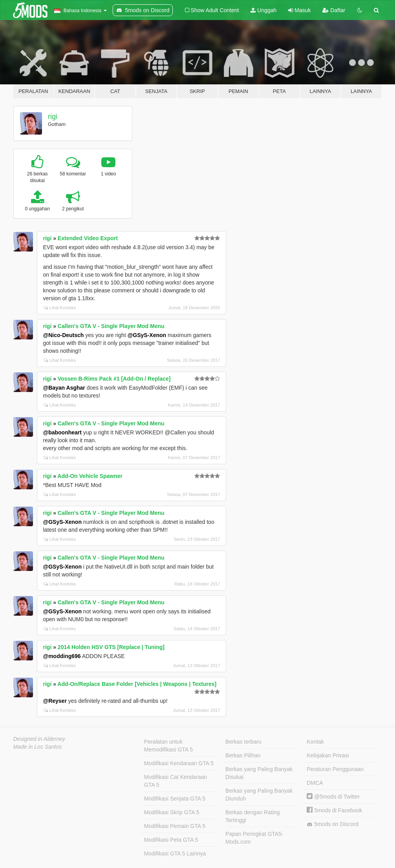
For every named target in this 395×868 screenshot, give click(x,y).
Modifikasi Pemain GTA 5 (175, 826)
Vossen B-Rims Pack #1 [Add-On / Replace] (114, 379)
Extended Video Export (88, 238)
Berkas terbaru (243, 742)
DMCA (315, 783)
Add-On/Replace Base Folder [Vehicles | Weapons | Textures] (137, 684)
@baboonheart (62, 432)
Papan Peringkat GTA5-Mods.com (254, 838)
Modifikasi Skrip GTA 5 (172, 812)
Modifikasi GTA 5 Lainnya (175, 853)
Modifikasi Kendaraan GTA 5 (179, 763)
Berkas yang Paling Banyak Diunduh (259, 795)
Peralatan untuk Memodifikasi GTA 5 (168, 746)
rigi (53, 117)
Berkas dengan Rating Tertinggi (253, 816)
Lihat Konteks (60, 308)
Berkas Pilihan (243, 755)
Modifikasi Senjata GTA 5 (175, 799)
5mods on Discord (333, 824)
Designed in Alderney (39, 739)
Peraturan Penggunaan (335, 769)
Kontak (315, 742)
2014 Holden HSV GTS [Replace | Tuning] (111, 647)
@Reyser (55, 701)
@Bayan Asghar (64, 388)
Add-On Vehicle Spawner (90, 476)
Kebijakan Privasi (328, 755)
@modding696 (62, 656)
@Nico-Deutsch (64, 335)
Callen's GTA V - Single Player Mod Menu (111, 326)
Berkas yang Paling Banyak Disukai (259, 773)
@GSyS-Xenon (147, 335)
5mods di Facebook (334, 810)
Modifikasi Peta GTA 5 (171, 840)
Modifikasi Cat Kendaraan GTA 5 (176, 781)
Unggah (263, 10)
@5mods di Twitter (333, 797)
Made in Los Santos (38, 747)
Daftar (334, 10)
